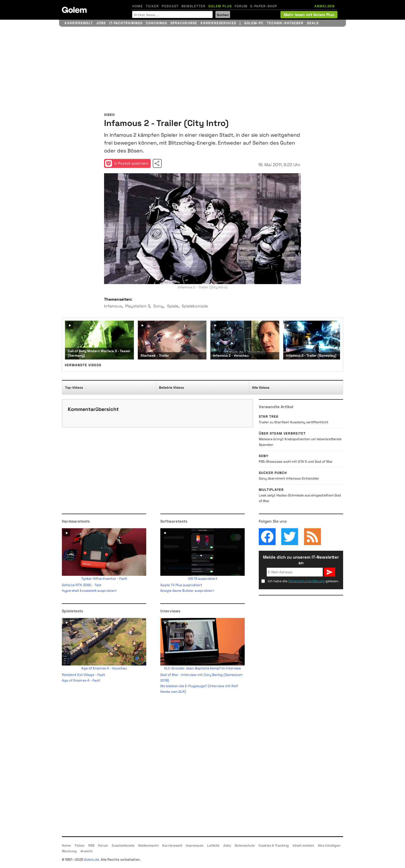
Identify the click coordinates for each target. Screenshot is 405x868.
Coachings (157, 23)
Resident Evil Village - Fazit (84, 675)
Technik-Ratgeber (285, 23)
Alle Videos (261, 388)
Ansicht (86, 851)
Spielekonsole (195, 306)
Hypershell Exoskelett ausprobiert (89, 591)
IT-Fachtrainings (126, 23)
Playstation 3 (138, 306)
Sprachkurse (184, 23)
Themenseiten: (118, 299)
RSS (91, 845)
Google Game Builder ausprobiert (187, 591)
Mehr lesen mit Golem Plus (309, 15)
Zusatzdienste (123, 845)
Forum (241, 6)
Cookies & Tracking (274, 845)
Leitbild (213, 845)
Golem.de (92, 860)
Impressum (195, 845)
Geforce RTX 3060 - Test (82, 585)
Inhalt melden (303, 845)
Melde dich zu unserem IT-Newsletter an (301, 560)
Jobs (101, 23)
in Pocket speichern (127, 163)
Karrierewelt (79, 23)
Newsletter (193, 6)
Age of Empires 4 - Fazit (81, 680)
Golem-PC (254, 23)
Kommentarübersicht (93, 409)
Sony (158, 306)
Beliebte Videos (171, 388)
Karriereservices (218, 23)
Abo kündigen (329, 845)
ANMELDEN (325, 6)
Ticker (152, 6)
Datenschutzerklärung (306, 581)
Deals (313, 23)
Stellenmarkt (148, 845)
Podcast (170, 6)
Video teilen (157, 163)
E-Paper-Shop (264, 6)
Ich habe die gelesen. (303, 581)
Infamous (113, 306)
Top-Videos (74, 388)
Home (138, 6)
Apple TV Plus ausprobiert (181, 585)
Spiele (173, 306)
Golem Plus (220, 6)
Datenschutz (245, 845)
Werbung (69, 851)
